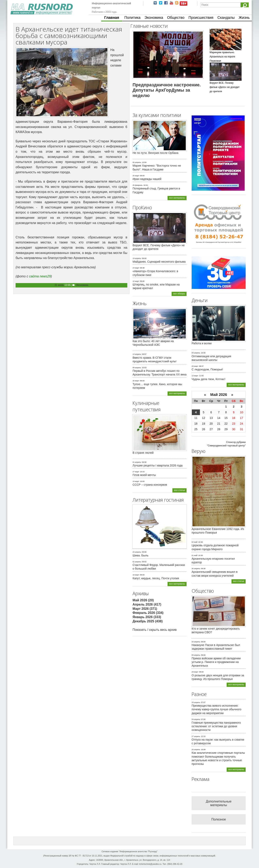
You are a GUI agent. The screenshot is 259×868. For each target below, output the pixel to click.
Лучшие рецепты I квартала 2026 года (158, 465)
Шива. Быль (140, 555)
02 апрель (137, 562)
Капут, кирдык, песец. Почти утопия (156, 578)
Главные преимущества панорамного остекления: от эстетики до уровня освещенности (216, 726)
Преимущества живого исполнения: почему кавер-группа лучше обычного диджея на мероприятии (217, 709)
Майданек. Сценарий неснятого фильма (159, 262)
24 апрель (137, 552)
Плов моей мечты (144, 475)
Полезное (219, 819)
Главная (112, 18)
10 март (136, 281)
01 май (195, 555)
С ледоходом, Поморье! (207, 369)
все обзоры (179, 294)
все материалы (177, 198)
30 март (136, 381)
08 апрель (137, 368)
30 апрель (196, 569)
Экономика (154, 18)
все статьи (179, 490)
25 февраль (138, 185)
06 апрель (137, 162)
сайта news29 (40, 276)
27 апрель (196, 736)
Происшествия (201, 18)
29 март (195, 672)
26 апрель (196, 750)
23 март (136, 268)
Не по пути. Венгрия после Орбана (156, 153)
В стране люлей (143, 453)
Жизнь (244, 18)
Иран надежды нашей (147, 179)
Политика (133, 18)
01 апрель (137, 462)
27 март (136, 472)
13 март (195, 376)
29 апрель (196, 702)
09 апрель (196, 353)
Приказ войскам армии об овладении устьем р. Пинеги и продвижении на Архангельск (216, 662)
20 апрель (196, 642)
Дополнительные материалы (219, 803)
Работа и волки (202, 343)
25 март (136, 176)
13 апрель (137, 354)
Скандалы (226, 18)
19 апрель (137, 258)
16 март (136, 575)
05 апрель (196, 655)
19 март (136, 481)
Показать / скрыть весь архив (155, 630)
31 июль (59, 285)
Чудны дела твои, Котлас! (209, 379)
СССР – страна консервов (150, 485)
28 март (195, 366)
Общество (176, 18)
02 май (195, 542)
